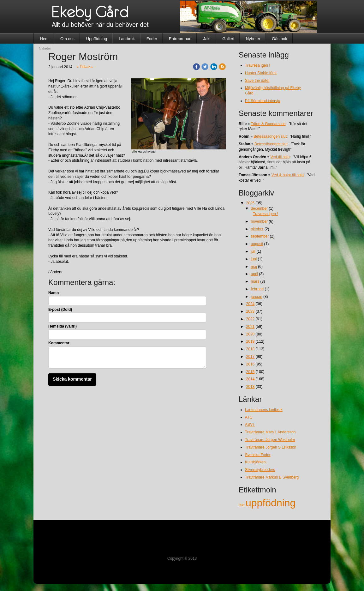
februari (257, 289)
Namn (54, 293)
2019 (251, 341)
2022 (251, 319)
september (260, 236)
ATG (249, 417)
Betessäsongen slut (270, 136)
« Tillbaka (84, 67)
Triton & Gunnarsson (268, 124)
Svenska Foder (258, 455)
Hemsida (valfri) (63, 326)
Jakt (207, 39)
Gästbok (279, 39)
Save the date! (257, 81)
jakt (242, 505)
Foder (152, 39)
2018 (251, 349)
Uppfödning (97, 39)
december (259, 208)
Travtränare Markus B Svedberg (272, 477)
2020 (251, 334)
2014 (251, 379)
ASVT (250, 425)
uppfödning (271, 503)
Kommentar (59, 343)
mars (255, 281)
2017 (251, 357)
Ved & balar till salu (288, 175)
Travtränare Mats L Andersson (270, 432)
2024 (251, 304)
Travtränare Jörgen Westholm (270, 440)
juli (253, 251)
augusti (257, 244)
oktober (257, 229)
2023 (251, 311)
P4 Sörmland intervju (263, 101)
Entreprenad (180, 39)
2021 (251, 327)
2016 (251, 364)
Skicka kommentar (72, 379)
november (259, 221)
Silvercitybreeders (260, 470)
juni (254, 259)
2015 (251, 372)
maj (254, 267)
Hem (44, 39)
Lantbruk (127, 39)
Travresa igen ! (258, 65)
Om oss (67, 39)
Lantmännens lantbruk (264, 410)
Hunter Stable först (261, 73)
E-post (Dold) (60, 310)
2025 (251, 203)
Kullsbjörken (255, 462)
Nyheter (253, 39)
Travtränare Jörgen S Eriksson (271, 447)
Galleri (228, 39)
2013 (251, 387)
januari (257, 297)
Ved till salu (280, 157)
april (255, 274)
